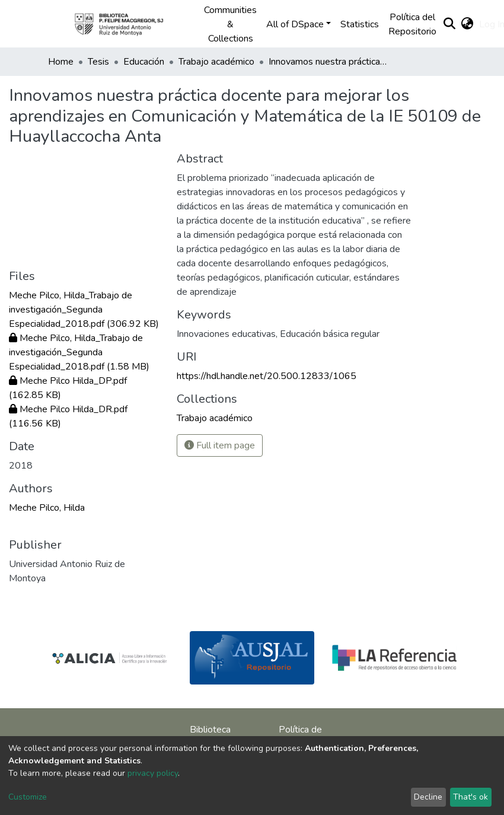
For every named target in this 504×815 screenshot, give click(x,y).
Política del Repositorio (412, 24)
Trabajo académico (216, 62)
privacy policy (153, 773)
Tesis (98, 62)
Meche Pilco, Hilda (47, 508)
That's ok (470, 797)
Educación (144, 62)
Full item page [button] (220, 445)
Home (61, 62)
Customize (28, 797)
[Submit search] (449, 24)
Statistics (360, 24)
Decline (428, 797)
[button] (467, 24)
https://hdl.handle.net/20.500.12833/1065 (267, 376)
